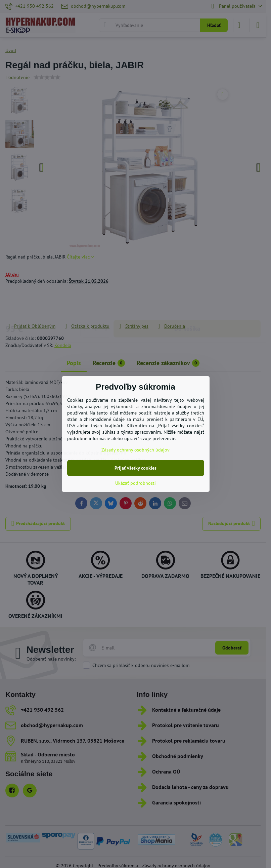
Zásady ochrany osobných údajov (135, 450)
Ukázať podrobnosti (135, 483)
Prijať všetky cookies (135, 468)
